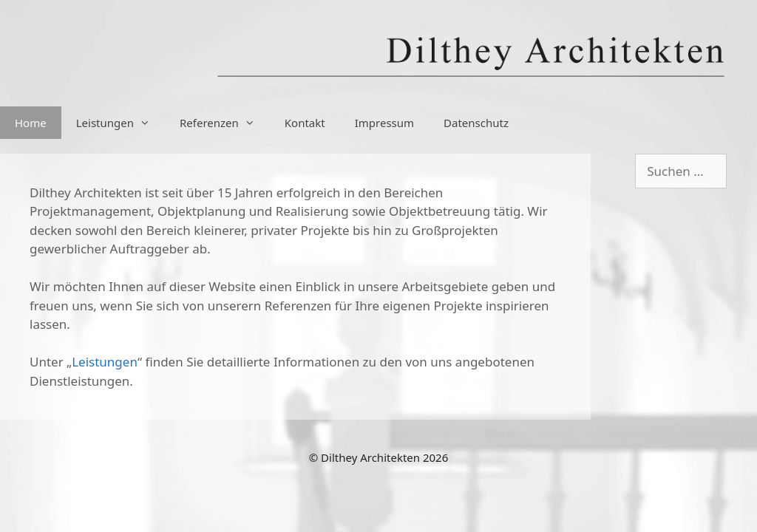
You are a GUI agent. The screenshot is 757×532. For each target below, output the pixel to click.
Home (31, 123)
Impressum (384, 123)
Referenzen (225, 123)
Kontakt (305, 123)
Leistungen (120, 123)
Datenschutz (476, 123)
